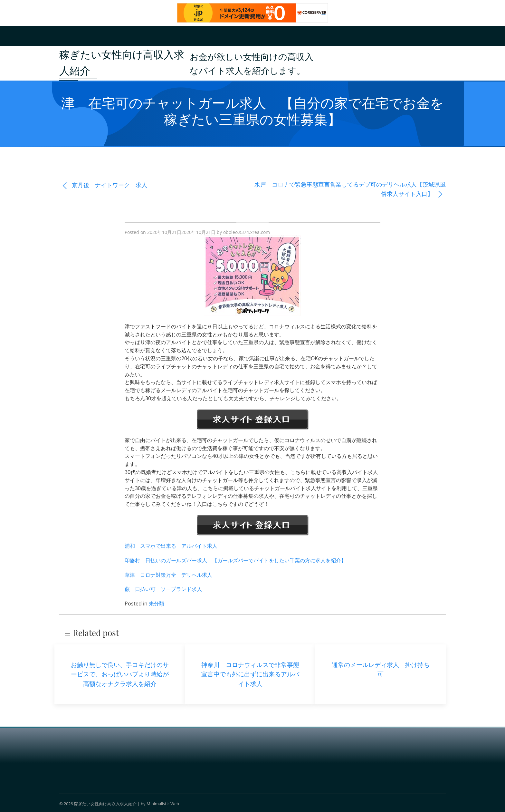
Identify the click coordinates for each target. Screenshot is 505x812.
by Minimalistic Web (160, 804)
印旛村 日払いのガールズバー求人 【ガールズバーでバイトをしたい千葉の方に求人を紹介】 (235, 560)
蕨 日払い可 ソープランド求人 (163, 589)
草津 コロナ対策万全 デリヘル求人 (168, 575)
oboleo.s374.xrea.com (247, 232)
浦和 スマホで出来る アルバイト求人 (171, 546)
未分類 (157, 604)
